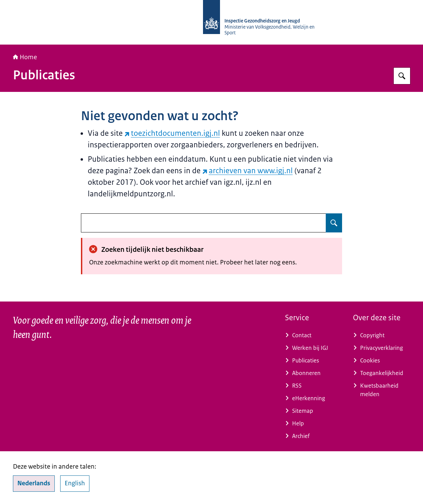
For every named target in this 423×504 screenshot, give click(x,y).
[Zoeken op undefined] (334, 223)
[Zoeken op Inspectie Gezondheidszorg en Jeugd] (402, 76)
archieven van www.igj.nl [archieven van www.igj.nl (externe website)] (248, 171)
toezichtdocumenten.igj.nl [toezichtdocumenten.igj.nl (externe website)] (172, 133)
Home (25, 57)
